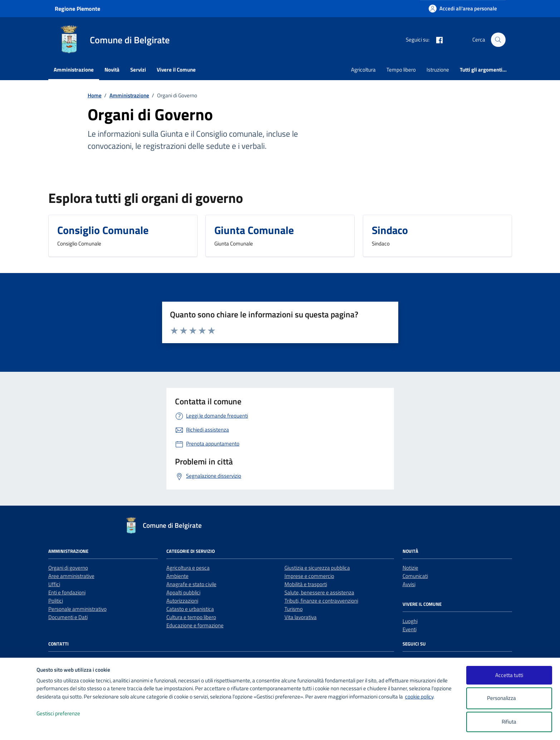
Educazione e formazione (195, 625)
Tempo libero (401, 70)
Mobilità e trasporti (306, 584)
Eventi (410, 629)
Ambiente (177, 576)
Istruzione (438, 70)
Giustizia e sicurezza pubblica (317, 568)
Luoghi (410, 621)
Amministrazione (74, 70)
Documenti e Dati (68, 617)
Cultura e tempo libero (191, 617)
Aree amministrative (71, 576)
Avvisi (409, 584)
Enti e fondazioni (67, 592)
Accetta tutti (509, 675)
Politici (56, 601)
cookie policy (419, 697)
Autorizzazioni (182, 601)
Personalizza (509, 698)
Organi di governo (68, 568)
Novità (112, 70)
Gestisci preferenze (66, 714)
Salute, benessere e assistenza (319, 592)
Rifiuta (509, 722)
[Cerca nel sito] (498, 40)
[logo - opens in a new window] (18, 727)
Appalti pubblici (183, 592)
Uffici (54, 584)
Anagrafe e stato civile (191, 584)
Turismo (294, 609)
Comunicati (415, 576)
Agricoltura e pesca (188, 568)
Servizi (138, 70)
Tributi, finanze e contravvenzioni (321, 601)
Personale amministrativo (77, 609)
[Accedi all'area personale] (463, 8)
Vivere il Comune (176, 70)
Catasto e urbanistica (190, 609)
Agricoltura (363, 70)
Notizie (410, 568)
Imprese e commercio (309, 576)
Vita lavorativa (301, 617)
